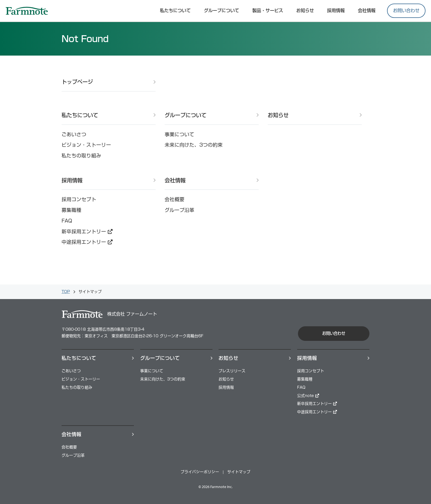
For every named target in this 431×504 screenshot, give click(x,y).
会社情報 (367, 10)
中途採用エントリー (87, 242)
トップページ (77, 82)
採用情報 (72, 180)
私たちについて (175, 10)
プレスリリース (232, 371)
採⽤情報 (336, 10)
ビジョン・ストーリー (86, 145)
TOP (66, 292)
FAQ (67, 221)
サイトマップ (239, 472)
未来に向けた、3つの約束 (194, 145)
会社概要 (175, 199)
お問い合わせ (406, 10)
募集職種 (71, 210)
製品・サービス (268, 10)
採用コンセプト (79, 199)
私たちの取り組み (81, 156)
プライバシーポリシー (200, 472)
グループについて (222, 10)
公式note (308, 396)
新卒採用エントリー (87, 232)
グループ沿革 (179, 210)
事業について (179, 134)
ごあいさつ (74, 134)
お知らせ (305, 10)
